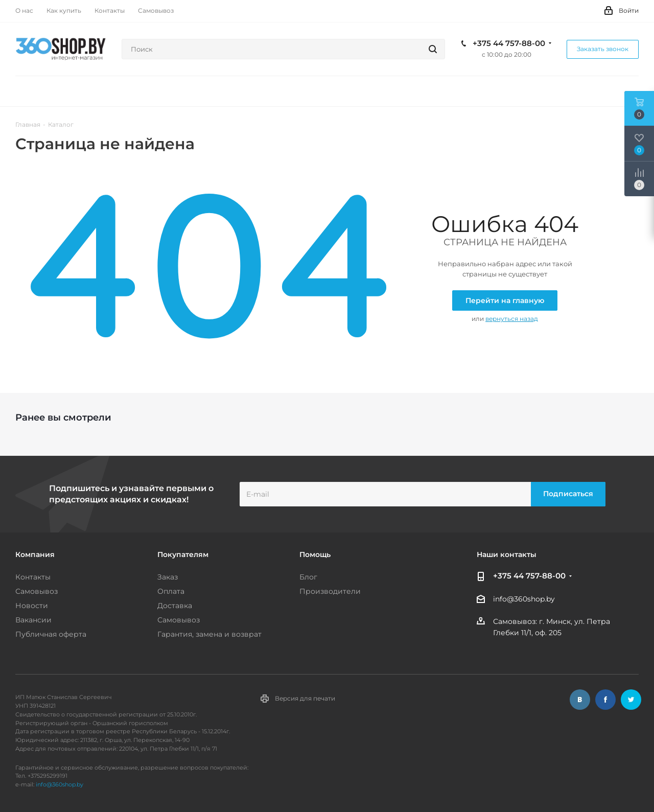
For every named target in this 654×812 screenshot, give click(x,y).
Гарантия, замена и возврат (209, 634)
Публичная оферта (51, 634)
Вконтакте (580, 700)
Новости (32, 606)
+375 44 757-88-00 (509, 43)
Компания (35, 554)
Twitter (631, 700)
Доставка (175, 606)
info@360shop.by (524, 599)
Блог (308, 577)
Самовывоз (37, 591)
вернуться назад (512, 319)
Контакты (33, 577)
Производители (330, 591)
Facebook (605, 700)
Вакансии (33, 620)
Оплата (171, 591)
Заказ (168, 577)
